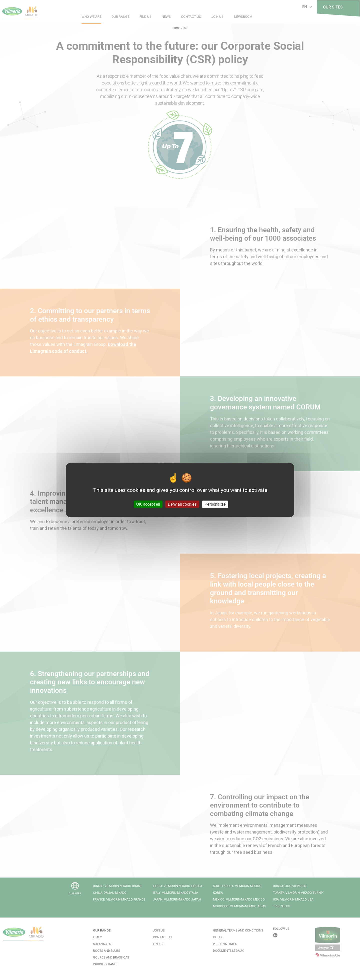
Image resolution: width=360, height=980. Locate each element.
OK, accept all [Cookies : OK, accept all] (148, 504)
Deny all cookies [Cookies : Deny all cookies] (182, 504)
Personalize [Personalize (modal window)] (215, 504)
